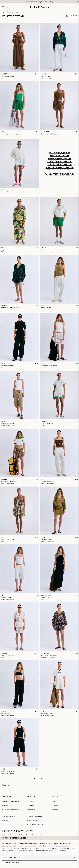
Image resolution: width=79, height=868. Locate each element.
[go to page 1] (35, 779)
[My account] (71, 7)
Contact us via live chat (11, 801)
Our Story (31, 801)
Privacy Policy (32, 820)
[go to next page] (44, 779)
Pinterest (55, 805)
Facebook (55, 809)
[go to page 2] (38, 779)
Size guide (6, 820)
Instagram (55, 801)
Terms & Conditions (34, 817)
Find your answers (9, 813)
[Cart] (76, 7)
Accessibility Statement (36, 824)
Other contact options (11, 809)
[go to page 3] (41, 779)
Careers (30, 813)
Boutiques (31, 805)
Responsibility (32, 809)
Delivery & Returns (9, 817)
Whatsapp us (7, 805)
